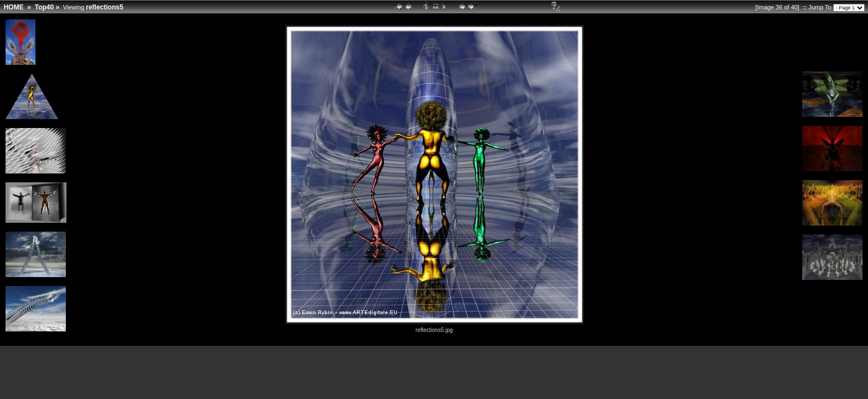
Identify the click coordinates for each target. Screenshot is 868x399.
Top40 (44, 7)
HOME (14, 7)
